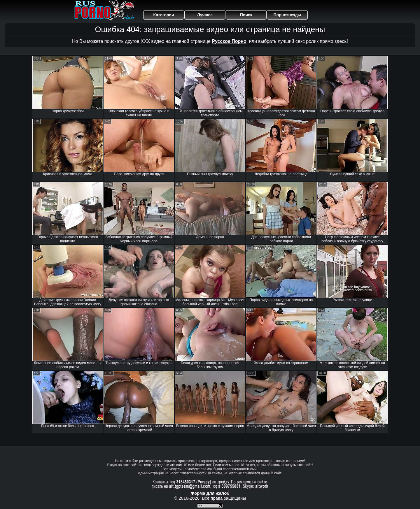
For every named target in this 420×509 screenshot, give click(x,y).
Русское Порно (229, 41)
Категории (164, 15)
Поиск (246, 15)
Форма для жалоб (210, 493)
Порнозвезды (287, 15)
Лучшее (205, 15)
